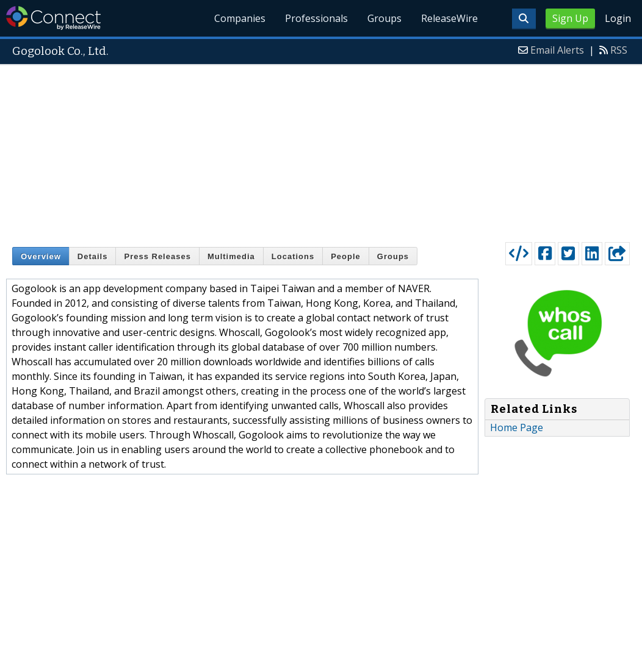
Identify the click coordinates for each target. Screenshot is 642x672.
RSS (619, 50)
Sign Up (570, 18)
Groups (384, 18)
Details (93, 256)
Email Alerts (557, 50)
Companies (240, 18)
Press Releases (157, 256)
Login (618, 18)
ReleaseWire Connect (53, 18)
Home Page (517, 427)
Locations (293, 256)
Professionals (317, 18)
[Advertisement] (321, 151)
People (346, 256)
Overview (41, 256)
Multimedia (231, 256)
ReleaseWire (449, 18)
